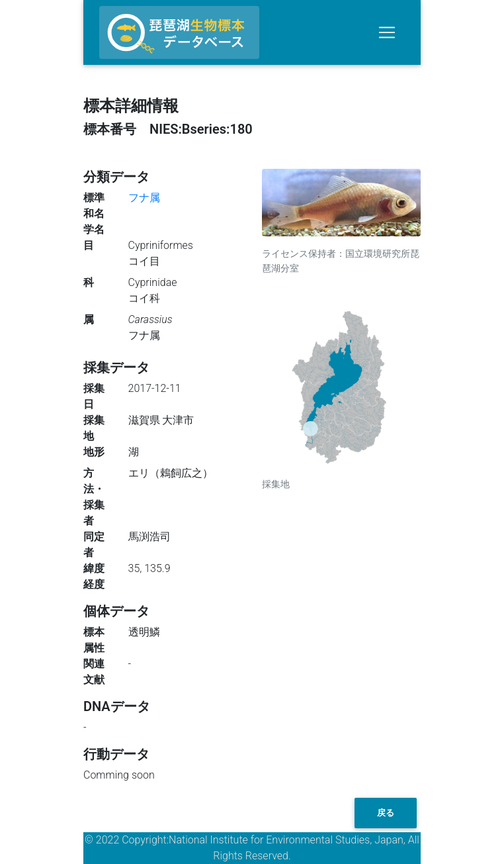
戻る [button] (386, 813)
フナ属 (144, 198)
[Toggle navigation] (387, 32)
